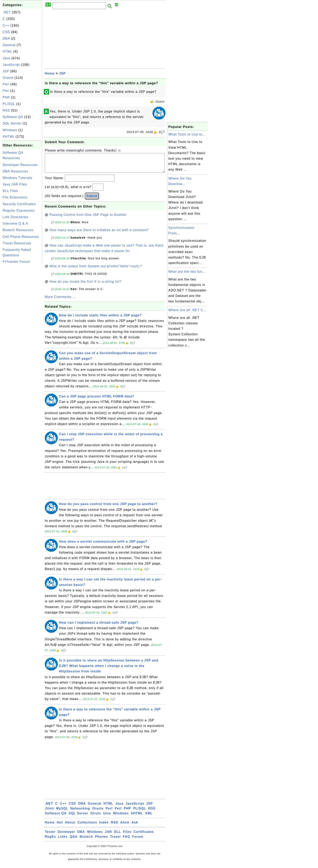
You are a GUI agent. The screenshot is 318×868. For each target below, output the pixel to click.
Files (127, 836)
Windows (10, 130)
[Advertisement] (22, 327)
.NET (7, 12)
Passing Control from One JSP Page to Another (88, 219)
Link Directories (15, 217)
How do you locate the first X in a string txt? (85, 286)
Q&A (74, 841)
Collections (87, 826)
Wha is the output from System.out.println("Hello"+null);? (96, 270)
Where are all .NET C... (187, 310)
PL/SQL (9, 104)
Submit (92, 200)
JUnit (49, 812)
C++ (6, 25)
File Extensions (15, 197)
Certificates (144, 836)
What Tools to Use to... (187, 134)
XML (149, 817)
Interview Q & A (15, 223)
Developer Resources (20, 165)
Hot (60, 826)
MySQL (62, 812)
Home (50, 73)
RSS (6, 110)
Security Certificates (19, 204)
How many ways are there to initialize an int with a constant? (99, 234)
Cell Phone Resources (21, 237)
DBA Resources (15, 171)
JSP (6, 71)
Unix (107, 817)
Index (104, 826)
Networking (80, 812)
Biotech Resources (18, 230)
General (9, 45)
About (70, 826)
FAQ (127, 841)
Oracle (8, 78)
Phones (102, 841)
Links (63, 841)
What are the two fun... (187, 272)
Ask (135, 826)
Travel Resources (17, 243)
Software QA (13, 117)
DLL (117, 836)
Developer (66, 836)
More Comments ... (60, 301)
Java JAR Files (15, 184)
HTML (7, 51)
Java (6, 58)
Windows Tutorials (18, 178)
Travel (115, 841)
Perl (6, 84)
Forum (138, 841)
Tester (50, 836)
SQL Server (12, 123)
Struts (96, 817)
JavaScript (11, 65)
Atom (125, 826)
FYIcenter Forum (16, 262)
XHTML (9, 137)
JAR (108, 836)
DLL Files (10, 191)
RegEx (50, 841)
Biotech (86, 841)
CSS (6, 32)
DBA (6, 38)
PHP (6, 97)
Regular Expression (19, 211)
